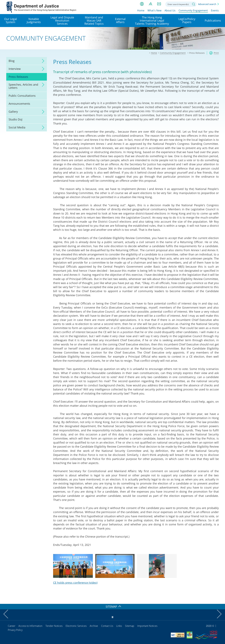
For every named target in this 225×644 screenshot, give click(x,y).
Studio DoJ (15, 119)
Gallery (13, 112)
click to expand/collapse (42, 61)
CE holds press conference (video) (75, 583)
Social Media (17, 127)
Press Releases (18, 77)
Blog (12, 61)
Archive (94, 626)
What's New (154, 10)
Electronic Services (76, 626)
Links (119, 626)
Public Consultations (22, 96)
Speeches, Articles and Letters (23, 86)
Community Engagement (193, 10)
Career (12, 626)
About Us (170, 10)
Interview (15, 69)
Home (141, 10)
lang (142, 4)
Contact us (159, 4)
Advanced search (207, 4)
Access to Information (30, 626)
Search (194, 4)
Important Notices (147, 626)
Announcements (19, 104)
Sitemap (130, 626)
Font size (150, 4)
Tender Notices (54, 626)
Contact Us (107, 626)
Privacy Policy (15, 630)
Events (215, 10)
